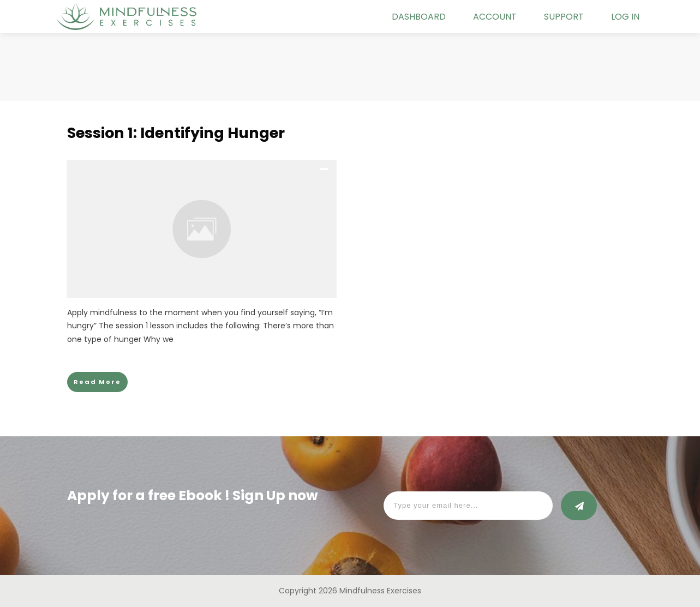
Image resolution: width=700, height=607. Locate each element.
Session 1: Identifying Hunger (176, 133)
